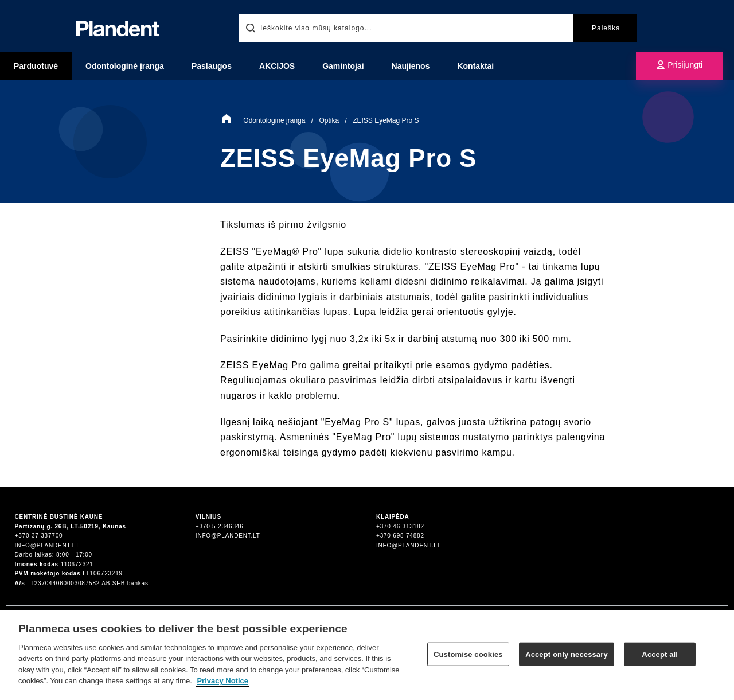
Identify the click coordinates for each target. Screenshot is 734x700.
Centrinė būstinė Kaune (59, 517)
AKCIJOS (277, 66)
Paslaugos (212, 66)
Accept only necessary (567, 660)
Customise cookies (468, 660)
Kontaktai (475, 66)
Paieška (606, 28)
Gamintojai (343, 66)
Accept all (660, 660)
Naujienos (411, 66)
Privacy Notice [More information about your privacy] (222, 687)
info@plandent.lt (47, 545)
